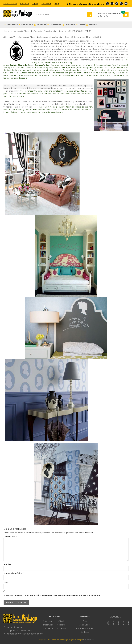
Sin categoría (50, 31)
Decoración (54, 25)
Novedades (11, 25)
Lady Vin (12, 37)
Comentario (10, 537)
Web (6, 582)
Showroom (46, 4)
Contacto (25, 4)
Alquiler (35, 4)
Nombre (8, 564)
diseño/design (37, 31)
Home (6, 31)
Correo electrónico (14, 573)
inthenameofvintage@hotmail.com (86, 4)
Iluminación (26, 25)
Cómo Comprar (10, 4)
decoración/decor (22, 31)
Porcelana (69, 25)
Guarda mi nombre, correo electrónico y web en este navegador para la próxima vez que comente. (52, 595)
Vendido (91, 25)
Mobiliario (40, 25)
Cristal (80, 25)
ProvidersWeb (88, 640)
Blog (57, 4)
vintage (60, 31)
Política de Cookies (85, 628)
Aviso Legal (85, 625)
